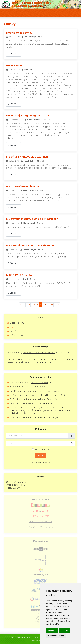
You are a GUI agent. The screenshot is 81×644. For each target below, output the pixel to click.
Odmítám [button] (64, 630)
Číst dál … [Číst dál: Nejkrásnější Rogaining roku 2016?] (14, 145)
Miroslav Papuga (44, 403)
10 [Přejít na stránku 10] (52, 305)
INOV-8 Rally (14, 66)
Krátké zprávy (16, 335)
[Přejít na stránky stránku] (24, 305)
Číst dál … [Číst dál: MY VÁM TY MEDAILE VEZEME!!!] (14, 175)
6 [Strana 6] (40, 305)
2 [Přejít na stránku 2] (29, 305)
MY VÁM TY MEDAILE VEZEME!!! (27, 157)
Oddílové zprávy (18, 323)
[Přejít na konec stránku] (58, 305)
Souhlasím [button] (52, 630)
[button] (37, 13)
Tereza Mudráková (48, 391)
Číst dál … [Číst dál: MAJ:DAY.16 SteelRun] (14, 293)
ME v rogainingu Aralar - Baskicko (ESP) (32, 246)
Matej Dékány (47, 399)
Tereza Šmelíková (34, 410)
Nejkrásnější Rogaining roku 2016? (28, 116)
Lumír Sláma (38, 387)
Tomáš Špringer (27, 413)
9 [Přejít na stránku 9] (48, 305)
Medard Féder (47, 418)
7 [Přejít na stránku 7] (43, 305)
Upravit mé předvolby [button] (56, 635)
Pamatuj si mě (42, 449)
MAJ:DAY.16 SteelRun (20, 275)
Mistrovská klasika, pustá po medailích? (32, 219)
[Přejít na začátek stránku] (21, 305)
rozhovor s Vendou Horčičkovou (39, 353)
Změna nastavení (39, 636)
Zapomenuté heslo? (41, 463)
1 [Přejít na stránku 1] (27, 305)
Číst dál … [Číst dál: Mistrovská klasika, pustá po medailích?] (14, 234)
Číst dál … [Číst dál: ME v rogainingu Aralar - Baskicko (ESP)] (14, 263)
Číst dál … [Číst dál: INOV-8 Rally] (14, 104)
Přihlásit (41, 456)
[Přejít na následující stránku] (55, 305)
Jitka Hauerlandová (51, 395)
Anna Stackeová (40, 383)
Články (13, 327)
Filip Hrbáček (47, 408)
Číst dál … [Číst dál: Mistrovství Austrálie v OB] (14, 207)
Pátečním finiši (15, 362)
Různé (13, 331)
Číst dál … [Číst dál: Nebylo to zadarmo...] (14, 54)
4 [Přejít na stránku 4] (35, 305)
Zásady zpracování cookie (19, 636)
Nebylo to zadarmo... (20, 33)
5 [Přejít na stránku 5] (38, 305)
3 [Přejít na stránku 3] (32, 305)
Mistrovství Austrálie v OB (23, 186)
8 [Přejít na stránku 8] (46, 305)
